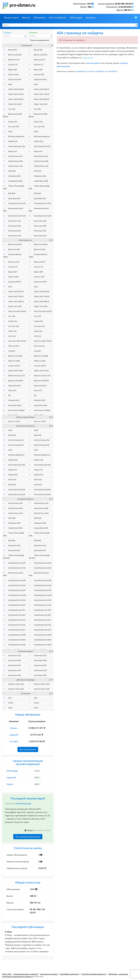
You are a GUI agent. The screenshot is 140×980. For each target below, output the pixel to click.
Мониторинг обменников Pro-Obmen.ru (18, 977)
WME (10, 430)
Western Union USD (16, 684)
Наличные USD (14, 221)
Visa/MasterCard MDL (17, 600)
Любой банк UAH (16, 166)
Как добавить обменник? (70, 974)
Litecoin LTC (13, 65)
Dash (10, 84)
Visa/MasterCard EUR (17, 563)
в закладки (80, 71)
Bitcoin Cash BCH (15, 55)
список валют (93, 63)
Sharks (10, 784)
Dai (10, 395)
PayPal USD (13, 141)
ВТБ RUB (12, 193)
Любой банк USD (15, 156)
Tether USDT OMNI (16, 371)
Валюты (26, 17)
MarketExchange (23, 803)
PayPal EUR (13, 475)
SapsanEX (11, 777)
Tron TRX (12, 109)
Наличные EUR (14, 231)
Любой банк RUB (15, 161)
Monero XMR (13, 74)
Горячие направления (40, 40)
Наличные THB (14, 675)
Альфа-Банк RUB (15, 181)
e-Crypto (14, 741)
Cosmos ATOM (14, 366)
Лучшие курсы (11, 17)
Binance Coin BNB (15, 356)
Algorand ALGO (15, 386)
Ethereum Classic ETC (17, 376)
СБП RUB (12, 171)
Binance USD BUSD (16, 381)
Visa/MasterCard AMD (17, 595)
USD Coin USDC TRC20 (17, 341)
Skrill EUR (12, 485)
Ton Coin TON (14, 127)
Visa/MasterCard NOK (17, 635)
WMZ (10, 131)
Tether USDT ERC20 (16, 89)
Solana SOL (13, 122)
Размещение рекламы (49, 974)
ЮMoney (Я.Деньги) (16, 136)
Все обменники (28, 749)
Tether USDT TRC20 (16, 94)
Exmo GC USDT (14, 421)
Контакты (91, 17)
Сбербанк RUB (14, 176)
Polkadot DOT (14, 400)
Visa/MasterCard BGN (17, 640)
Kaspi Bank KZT (14, 198)
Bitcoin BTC (13, 50)
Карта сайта (7, 974)
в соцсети (90, 71)
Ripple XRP (13, 70)
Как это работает (58, 17)
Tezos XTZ (12, 390)
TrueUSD (12, 351)
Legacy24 (14, 735)
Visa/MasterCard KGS (17, 630)
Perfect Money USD (16, 440)
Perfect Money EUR (16, 445)
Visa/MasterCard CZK (17, 625)
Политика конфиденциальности (94, 974)
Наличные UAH (15, 236)
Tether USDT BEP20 (16, 99)
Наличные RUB (14, 226)
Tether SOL (13, 331)
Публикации (76, 17)
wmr (10, 698)
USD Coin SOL (14, 346)
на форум (100, 71)
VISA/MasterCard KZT (17, 590)
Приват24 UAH (14, 545)
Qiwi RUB (12, 435)
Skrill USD (12, 480)
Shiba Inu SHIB (14, 361)
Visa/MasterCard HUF (17, 605)
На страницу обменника (28, 837)
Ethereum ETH (14, 60)
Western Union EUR (16, 689)
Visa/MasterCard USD (17, 203)
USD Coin (12, 336)
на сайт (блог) (111, 71)
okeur (11, 708)
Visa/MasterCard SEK (17, 615)
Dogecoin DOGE (15, 79)
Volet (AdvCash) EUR (17, 494)
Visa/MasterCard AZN (17, 645)
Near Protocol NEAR (16, 410)
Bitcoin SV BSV (14, 249)
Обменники (40, 17)
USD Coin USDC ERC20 (17, 311)
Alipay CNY (13, 151)
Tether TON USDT (15, 104)
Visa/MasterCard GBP (17, 580)
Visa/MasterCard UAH (17, 216)
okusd (11, 703)
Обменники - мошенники (118, 974)
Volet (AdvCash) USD (17, 146)
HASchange (12, 771)
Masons (14, 728)
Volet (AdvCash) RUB (17, 490)
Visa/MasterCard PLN (17, 620)
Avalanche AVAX (15, 405)
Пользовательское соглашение (26, 974)
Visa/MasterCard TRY (17, 610)
